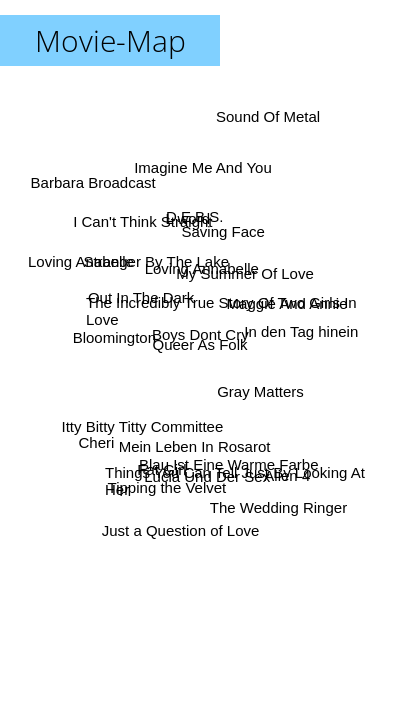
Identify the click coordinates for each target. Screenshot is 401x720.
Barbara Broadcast (93, 183)
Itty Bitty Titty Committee (142, 426)
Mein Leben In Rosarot (195, 446)
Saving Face (222, 230)
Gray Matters (260, 392)
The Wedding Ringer (277, 507)
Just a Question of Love (181, 530)
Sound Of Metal (268, 117)
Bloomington (114, 338)
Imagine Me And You (203, 166)
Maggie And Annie (286, 303)
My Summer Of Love (245, 273)
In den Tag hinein (301, 331)
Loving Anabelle (82, 261)
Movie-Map (110, 40)
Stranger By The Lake (157, 261)
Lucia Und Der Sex (204, 475)
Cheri (97, 442)
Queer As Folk (200, 345)
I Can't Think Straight (142, 221)
